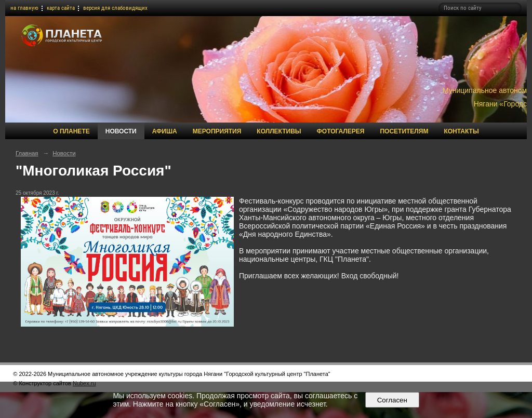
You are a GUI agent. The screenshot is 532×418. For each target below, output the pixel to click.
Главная (27, 153)
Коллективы (279, 131)
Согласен (392, 400)
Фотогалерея (341, 131)
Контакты (461, 131)
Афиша (165, 131)
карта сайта (61, 8)
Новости (121, 131)
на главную (24, 8)
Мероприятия (217, 131)
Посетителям (404, 131)
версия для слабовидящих (115, 8)
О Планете (71, 131)
